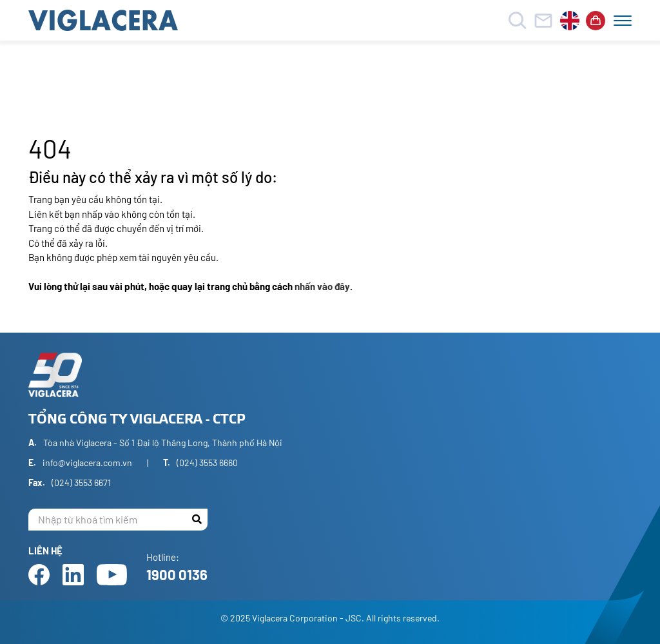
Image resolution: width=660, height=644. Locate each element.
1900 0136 (177, 574)
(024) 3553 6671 (81, 483)
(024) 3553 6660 (207, 463)
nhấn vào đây (322, 286)
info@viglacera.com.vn (87, 463)
